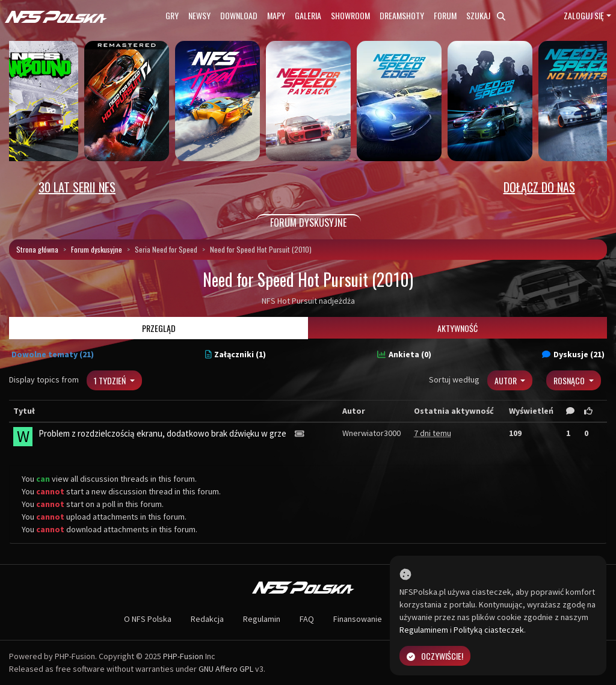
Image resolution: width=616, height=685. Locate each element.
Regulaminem (424, 630)
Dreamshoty (402, 15)
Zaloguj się (584, 15)
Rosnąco (570, 380)
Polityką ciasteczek (489, 630)
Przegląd (159, 328)
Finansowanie (358, 619)
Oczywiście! (435, 656)
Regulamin (262, 619)
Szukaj (486, 15)
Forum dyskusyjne (97, 249)
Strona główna (37, 249)
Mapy (276, 15)
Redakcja (207, 619)
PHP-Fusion (183, 656)
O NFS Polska (148, 619)
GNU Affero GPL (226, 669)
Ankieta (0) (404, 354)
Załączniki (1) (236, 354)
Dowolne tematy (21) (53, 354)
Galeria (308, 15)
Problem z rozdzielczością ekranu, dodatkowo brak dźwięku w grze (162, 433)
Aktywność (457, 328)
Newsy (199, 15)
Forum (445, 15)
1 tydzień (111, 380)
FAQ (307, 619)
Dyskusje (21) (573, 354)
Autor (507, 380)
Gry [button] (172, 15)
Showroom (350, 15)
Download (239, 15)
